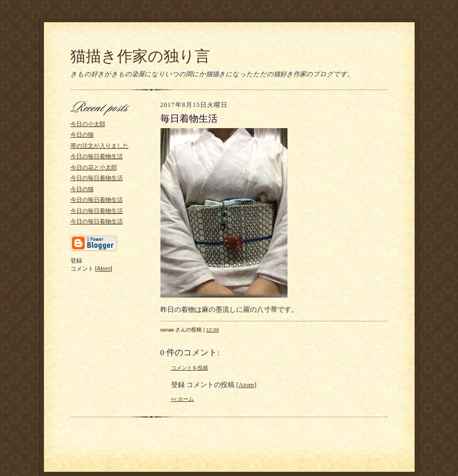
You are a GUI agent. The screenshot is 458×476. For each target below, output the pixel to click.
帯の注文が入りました (100, 146)
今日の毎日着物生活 (97, 156)
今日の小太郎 (88, 124)
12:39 (212, 330)
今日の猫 (82, 134)
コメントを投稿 (190, 368)
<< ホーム (183, 399)
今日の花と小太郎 (94, 167)
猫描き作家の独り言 (140, 56)
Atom (104, 268)
